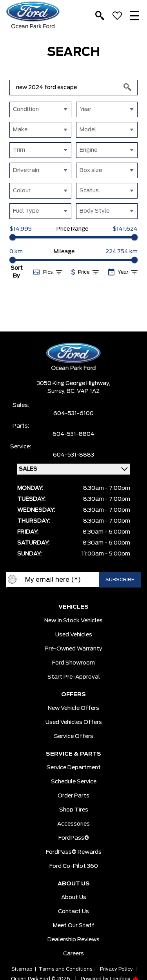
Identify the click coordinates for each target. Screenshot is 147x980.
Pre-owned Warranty (73, 649)
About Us (74, 898)
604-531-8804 (73, 434)
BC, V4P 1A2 (83, 391)
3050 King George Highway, (73, 383)
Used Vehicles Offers (74, 722)
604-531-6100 (73, 414)
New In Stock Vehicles (73, 621)
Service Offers (74, 736)
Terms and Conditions (65, 969)
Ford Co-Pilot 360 (74, 866)
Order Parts (73, 796)
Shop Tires (74, 810)
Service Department (74, 768)
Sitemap (22, 969)
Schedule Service (74, 782)
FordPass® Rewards (74, 852)
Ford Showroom (73, 663)
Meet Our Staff (74, 926)
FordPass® (74, 838)
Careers (73, 954)
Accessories (73, 824)
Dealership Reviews (73, 940)
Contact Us (73, 912)
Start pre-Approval (74, 677)
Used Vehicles (74, 635)
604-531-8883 (73, 455)
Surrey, (57, 391)
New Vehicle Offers (73, 708)
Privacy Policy (116, 969)
